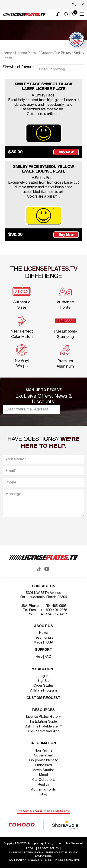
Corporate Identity (43, 760)
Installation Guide (43, 722)
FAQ (48, 657)
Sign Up (43, 681)
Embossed (43, 765)
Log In (43, 676)
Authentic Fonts (43, 790)
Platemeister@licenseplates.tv (43, 812)
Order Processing (62, 860)
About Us (43, 626)
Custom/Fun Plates (56, 53)
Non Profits (43, 751)
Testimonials (43, 638)
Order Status (44, 686)
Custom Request (44, 698)
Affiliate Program (43, 691)
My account (43, 669)
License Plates (26, 53)
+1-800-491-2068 (54, 610)
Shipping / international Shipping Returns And (43, 854)
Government (44, 756)
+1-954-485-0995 (53, 606)
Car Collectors (43, 780)
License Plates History (43, 717)
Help (39, 657)
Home (7, 53)
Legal (31, 848)
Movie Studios (44, 770)
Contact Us (44, 586)
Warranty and (25, 860)
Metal (43, 775)
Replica (43, 785)
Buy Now (66, 152)
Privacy (48, 848)
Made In (43, 643)
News (43, 633)
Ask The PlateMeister (44, 727)
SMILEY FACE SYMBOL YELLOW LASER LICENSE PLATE (43, 169)
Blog (43, 794)
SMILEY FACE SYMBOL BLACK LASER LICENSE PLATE (43, 87)
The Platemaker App (43, 731)
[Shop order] (60, 69)
